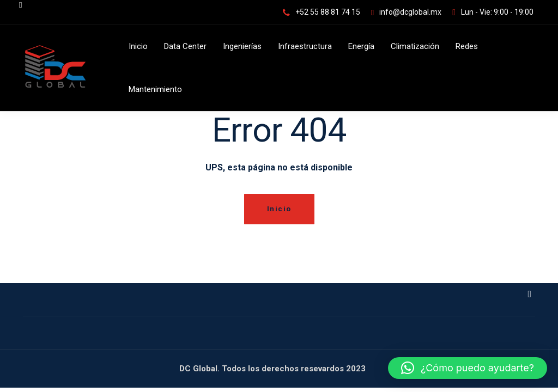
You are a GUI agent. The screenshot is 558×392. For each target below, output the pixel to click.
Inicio (138, 46)
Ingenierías (242, 46)
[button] (468, 368)
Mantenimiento (155, 89)
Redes (467, 46)
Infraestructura (305, 46)
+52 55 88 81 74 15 (328, 12)
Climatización (415, 46)
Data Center (185, 46)
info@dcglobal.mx (410, 12)
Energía (361, 46)
